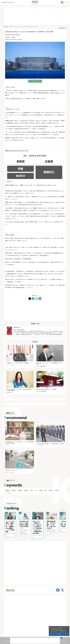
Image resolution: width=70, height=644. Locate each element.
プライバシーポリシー (55, 631)
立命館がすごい (17, 327)
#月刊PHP (57, 490)
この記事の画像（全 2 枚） (36, 81)
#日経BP (41, 490)
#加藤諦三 (26, 490)
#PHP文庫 (14, 490)
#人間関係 (20, 490)
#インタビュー (8, 493)
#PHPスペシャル (34, 490)
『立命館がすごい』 (58, 93)
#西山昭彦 (8, 37)
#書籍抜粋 (14, 37)
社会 (62, 28)
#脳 (46, 490)
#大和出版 (50, 490)
